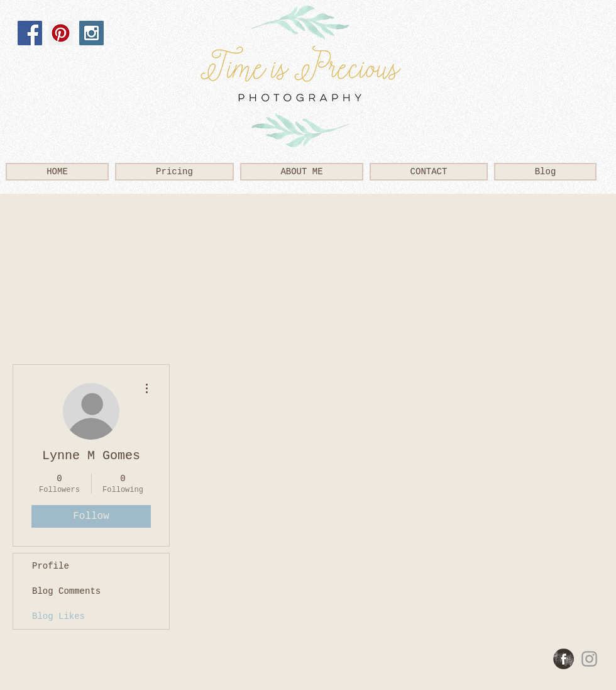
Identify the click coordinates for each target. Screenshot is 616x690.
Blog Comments (66, 591)
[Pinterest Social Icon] (61, 33)
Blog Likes (58, 616)
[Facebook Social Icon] (30, 33)
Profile (51, 566)
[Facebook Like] (51, 70)
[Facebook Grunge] (564, 659)
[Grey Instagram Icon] (589, 659)
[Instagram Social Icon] (91, 33)
